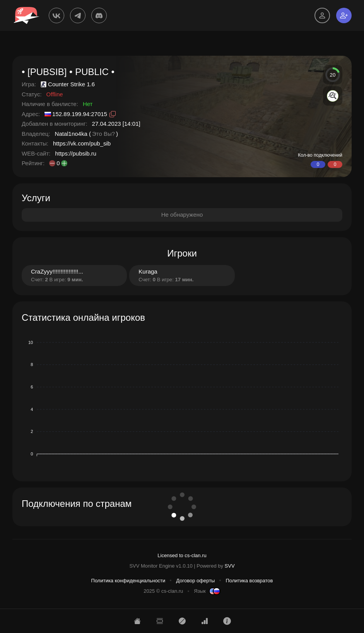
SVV (230, 566)
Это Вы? (103, 134)
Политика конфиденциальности (128, 581)
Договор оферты (195, 581)
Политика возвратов (249, 581)
